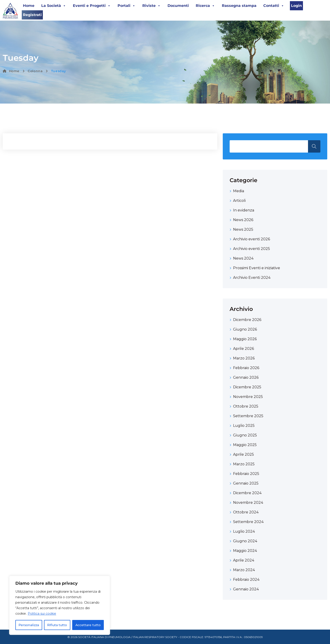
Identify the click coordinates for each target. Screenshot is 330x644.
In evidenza (244, 210)
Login (296, 6)
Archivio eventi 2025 (252, 249)
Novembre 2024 (248, 503)
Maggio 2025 (245, 445)
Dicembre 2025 (247, 387)
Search (314, 146)
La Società (54, 6)
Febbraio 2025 (246, 474)
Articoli (239, 201)
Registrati (32, 15)
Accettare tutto (88, 625)
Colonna (35, 71)
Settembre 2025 (248, 416)
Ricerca (205, 6)
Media (239, 191)
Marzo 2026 (244, 358)
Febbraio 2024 (246, 580)
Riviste (151, 6)
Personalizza (29, 625)
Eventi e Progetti (92, 6)
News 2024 (243, 258)
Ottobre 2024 (246, 512)
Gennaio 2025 (246, 483)
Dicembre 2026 (247, 320)
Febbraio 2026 (246, 368)
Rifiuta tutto (57, 625)
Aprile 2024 (244, 560)
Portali (126, 6)
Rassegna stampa (239, 6)
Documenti (178, 6)
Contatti (274, 6)
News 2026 (243, 220)
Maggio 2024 (245, 551)
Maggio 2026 (245, 339)
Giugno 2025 (245, 435)
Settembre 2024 (248, 522)
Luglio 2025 (244, 426)
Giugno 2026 (245, 329)
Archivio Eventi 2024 (252, 278)
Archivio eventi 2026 (252, 239)
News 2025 (243, 229)
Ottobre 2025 (246, 406)
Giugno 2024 (245, 541)
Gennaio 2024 (246, 589)
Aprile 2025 (243, 454)
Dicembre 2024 (247, 493)
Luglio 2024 (244, 531)
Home (29, 6)
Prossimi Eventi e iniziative (257, 268)
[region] (60, 605)
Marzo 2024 (244, 570)
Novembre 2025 (248, 397)
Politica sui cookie (42, 614)
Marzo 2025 (244, 464)
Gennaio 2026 (246, 377)
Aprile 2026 (243, 349)
